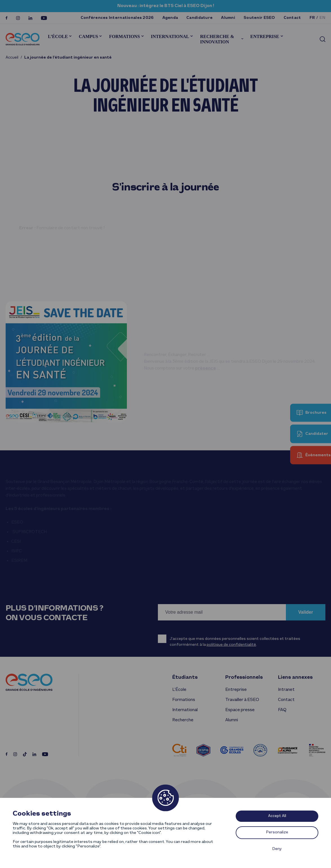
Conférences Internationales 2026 (117, 18)
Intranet (286, 690)
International (170, 36)
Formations (124, 36)
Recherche (183, 720)
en (322, 18)
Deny (277, 849)
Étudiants (185, 677)
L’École (58, 36)
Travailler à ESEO (242, 700)
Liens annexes (295, 677)
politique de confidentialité (231, 645)
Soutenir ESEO (259, 18)
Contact (292, 18)
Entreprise (265, 36)
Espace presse (240, 710)
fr (312, 18)
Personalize (277, 832)
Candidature (199, 18)
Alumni (228, 18)
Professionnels (244, 677)
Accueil (12, 58)
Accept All (277, 816)
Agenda (170, 18)
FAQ (282, 710)
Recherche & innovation (217, 39)
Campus (89, 36)
